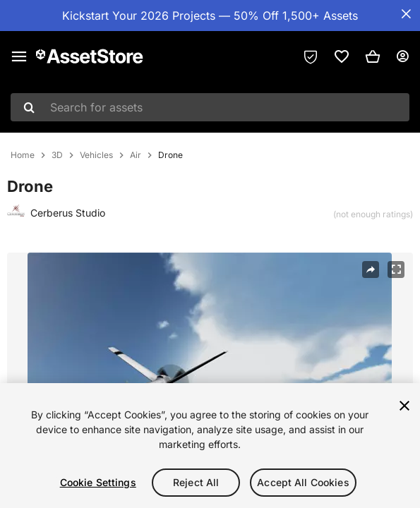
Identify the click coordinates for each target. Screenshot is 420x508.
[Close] (404, 406)
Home (23, 155)
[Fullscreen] (396, 270)
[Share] (371, 270)
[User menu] (402, 56)
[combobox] (210, 107)
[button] (373, 56)
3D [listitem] (57, 155)
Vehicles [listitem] (96, 155)
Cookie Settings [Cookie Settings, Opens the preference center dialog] (98, 482)
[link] (342, 56)
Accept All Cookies (303, 482)
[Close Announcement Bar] (406, 14)
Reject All (196, 482)
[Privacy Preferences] (311, 56)
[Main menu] (19, 56)
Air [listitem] (136, 155)
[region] (210, 446)
